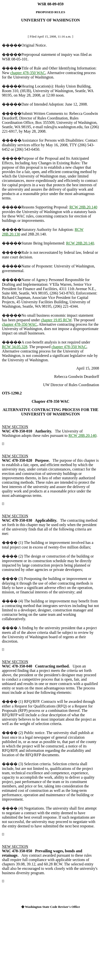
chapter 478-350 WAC (28, 73)
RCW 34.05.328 (15, 347)
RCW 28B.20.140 (83, 207)
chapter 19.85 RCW (56, 320)
